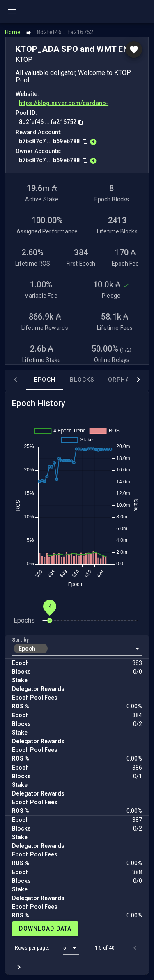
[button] (77, 649)
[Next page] (19, 967)
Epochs (24, 620)
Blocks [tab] (82, 380)
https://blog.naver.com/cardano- (64, 103)
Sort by (20, 640)
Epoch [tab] (45, 380)
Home (13, 32)
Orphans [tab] (123, 380)
